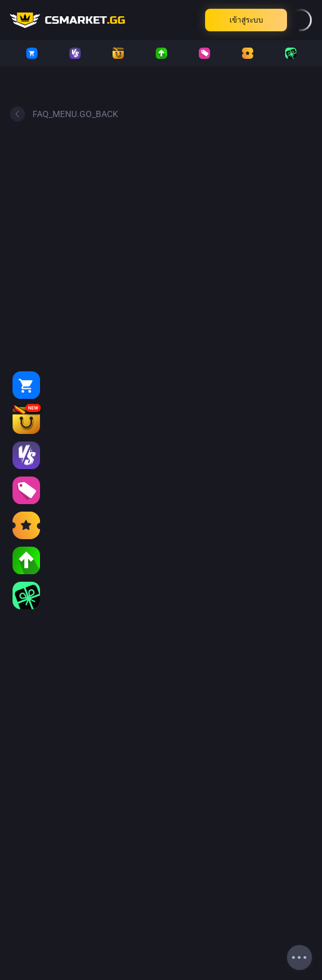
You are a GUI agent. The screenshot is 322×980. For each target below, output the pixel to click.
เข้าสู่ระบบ (246, 20)
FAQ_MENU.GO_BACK (64, 114)
